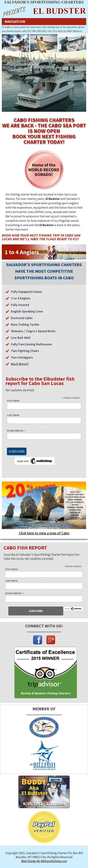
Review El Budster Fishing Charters (46, 693)
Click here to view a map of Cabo (44, 533)
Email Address (16, 431)
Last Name (13, 415)
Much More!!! (20, 364)
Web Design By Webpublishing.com (44, 861)
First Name (13, 401)
